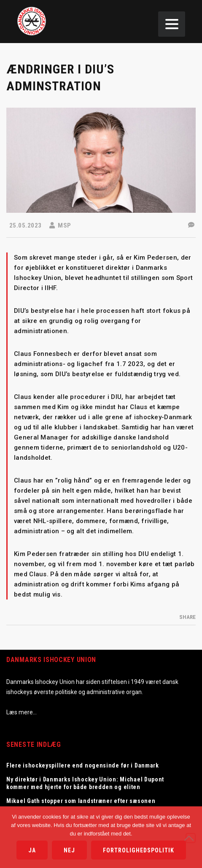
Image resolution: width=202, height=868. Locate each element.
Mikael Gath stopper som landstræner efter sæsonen (81, 801)
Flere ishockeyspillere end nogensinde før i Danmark (83, 765)
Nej (69, 850)
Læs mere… (22, 712)
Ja (32, 850)
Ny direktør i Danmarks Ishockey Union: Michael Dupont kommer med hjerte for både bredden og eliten (85, 783)
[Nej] (191, 838)
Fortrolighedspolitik (139, 850)
